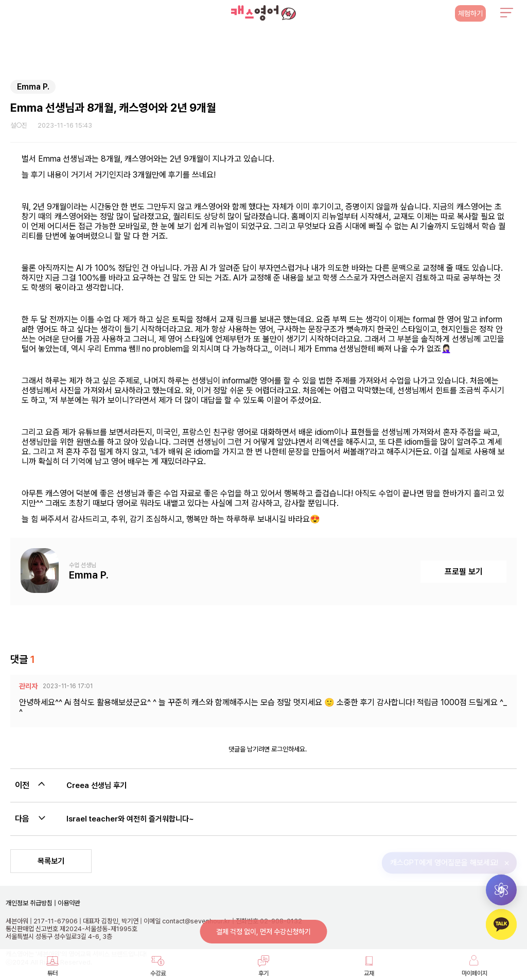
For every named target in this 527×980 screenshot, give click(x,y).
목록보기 (51, 861)
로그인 (280, 749)
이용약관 (68, 903)
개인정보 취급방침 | (31, 903)
